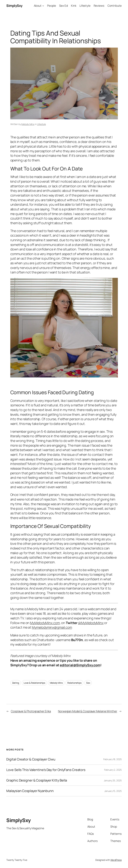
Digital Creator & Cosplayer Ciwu (31, 759)
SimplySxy (14, 6)
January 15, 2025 (113, 791)
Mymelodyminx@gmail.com (52, 627)
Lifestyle (41, 124)
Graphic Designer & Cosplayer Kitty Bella (37, 780)
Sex (88, 683)
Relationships (74, 683)
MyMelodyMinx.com (45, 623)
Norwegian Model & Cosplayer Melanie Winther (88, 711)
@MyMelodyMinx (91, 623)
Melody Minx (28, 124)
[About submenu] (43, 6)
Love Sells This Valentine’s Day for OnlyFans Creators (46, 770)
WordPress (116, 860)
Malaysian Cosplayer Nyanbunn (30, 791)
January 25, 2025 (113, 780)
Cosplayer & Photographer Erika (31, 711)
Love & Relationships (34, 683)
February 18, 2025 (112, 759)
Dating (16, 683)
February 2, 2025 (113, 770)
